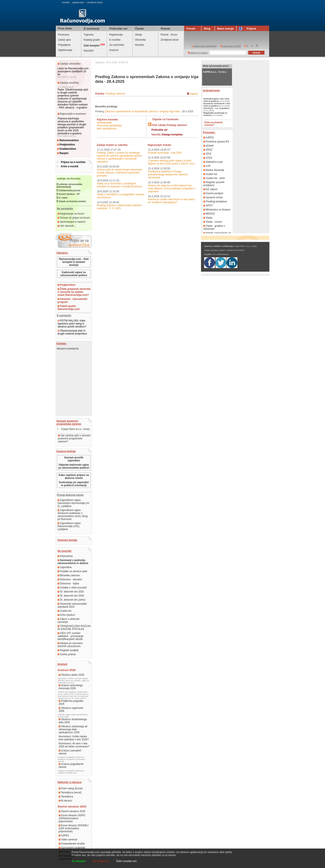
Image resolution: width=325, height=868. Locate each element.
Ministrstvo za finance (217, 210)
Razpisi (63, 153)
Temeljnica (66, 797)
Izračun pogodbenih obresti (71, 766)
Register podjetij (68, 650)
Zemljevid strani (170, 40)
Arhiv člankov (66, 615)
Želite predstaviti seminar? (213, 124)
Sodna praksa (67, 654)
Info (214, 254)
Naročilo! (89, 51)
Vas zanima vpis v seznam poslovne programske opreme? (74, 438)
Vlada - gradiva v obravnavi (214, 227)
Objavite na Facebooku (165, 119)
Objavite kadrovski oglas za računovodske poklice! (74, 466)
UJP (207, 166)
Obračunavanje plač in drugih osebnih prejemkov (72, 332)
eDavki (208, 146)
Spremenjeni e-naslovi (71, 222)
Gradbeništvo (67, 149)
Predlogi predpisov (215, 201)
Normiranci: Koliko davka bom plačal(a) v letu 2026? (74, 738)
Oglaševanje (65, 50)
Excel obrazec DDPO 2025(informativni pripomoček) (72, 818)
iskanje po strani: (198, 53)
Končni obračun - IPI (69, 194)
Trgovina (89, 35)
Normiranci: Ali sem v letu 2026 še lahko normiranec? (74, 745)
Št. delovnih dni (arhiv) (72, 600)
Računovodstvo (68, 140)
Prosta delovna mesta (70, 495)
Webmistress (223, 254)
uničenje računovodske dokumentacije (69, 185)
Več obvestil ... (67, 226)
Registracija (116, 35)
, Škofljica (215, 72)
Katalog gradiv (92, 40)
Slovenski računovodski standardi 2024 (72, 605)
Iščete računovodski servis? (216, 66)
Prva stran (65, 28)
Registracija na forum (71, 214)
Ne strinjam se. (101, 861)
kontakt (66, 2)
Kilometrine (65, 556)
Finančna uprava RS (216, 142)
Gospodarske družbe (72, 844)
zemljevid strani (95, 2)
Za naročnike (117, 45)
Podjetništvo (66, 145)
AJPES (64, 835)
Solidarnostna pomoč (70, 190)
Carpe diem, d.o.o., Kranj (245, 246)
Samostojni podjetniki (72, 848)
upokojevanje (104, 123)
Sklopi (138, 35)
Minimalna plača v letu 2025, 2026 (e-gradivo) (216, 100)
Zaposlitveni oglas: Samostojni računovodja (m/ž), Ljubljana (73, 503)
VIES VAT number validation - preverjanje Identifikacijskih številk (70, 636)
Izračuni (114, 50)
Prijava (248, 29)
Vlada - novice (213, 222)
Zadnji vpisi (64, 40)
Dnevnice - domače (70, 579)
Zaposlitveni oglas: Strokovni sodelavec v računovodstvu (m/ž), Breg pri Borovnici (73, 515)
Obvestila (140, 40)
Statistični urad (213, 162)
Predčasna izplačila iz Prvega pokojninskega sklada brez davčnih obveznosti (168, 175)
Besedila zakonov (69, 575)
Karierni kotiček (66, 451)
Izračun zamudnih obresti (70, 752)
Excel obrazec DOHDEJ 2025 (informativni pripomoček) (73, 828)
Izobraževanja (211, 90)
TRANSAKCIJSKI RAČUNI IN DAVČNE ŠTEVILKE (74, 628)
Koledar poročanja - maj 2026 (165, 153)
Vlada (208, 218)
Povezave (64, 35)
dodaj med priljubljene (204, 46)
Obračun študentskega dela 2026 (73, 721)
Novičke (140, 45)
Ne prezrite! (65, 551)
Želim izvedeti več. (127, 861)
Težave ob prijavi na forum (74, 218)
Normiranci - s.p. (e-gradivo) (216, 108)
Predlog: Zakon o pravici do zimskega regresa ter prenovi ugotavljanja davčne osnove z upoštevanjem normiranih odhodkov (119, 157)
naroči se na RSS (231, 46)
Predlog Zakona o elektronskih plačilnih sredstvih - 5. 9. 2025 (119, 207)
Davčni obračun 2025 (72, 811)
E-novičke (115, 40)
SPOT (208, 206)
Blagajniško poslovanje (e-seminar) (215, 114)
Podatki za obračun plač (72, 571)
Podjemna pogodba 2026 (71, 702)
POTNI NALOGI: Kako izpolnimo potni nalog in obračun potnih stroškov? (72, 324)
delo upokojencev (107, 129)
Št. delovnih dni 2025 (71, 592)
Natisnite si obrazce (70, 782)
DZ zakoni (210, 189)
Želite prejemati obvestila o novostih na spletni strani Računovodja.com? (74, 292)
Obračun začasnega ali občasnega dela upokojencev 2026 (73, 729)
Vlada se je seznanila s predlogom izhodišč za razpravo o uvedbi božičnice (119, 185)
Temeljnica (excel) (70, 792)
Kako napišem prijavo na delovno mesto (74, 477)
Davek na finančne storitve (72, 201)
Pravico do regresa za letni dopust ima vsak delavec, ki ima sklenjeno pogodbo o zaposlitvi (172, 188)
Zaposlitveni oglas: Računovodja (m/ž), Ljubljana (69, 526)
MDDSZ (209, 214)
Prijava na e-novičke (73, 162)
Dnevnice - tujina (68, 584)
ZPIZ (207, 154)
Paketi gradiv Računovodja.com (69, 308)
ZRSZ (208, 150)
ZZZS (208, 158)
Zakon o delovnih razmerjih (69, 621)
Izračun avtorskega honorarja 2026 (71, 687)
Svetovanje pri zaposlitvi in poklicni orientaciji (74, 484)
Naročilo (167, 135)
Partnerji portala (67, 540)
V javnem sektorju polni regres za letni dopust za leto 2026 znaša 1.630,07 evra (171, 162)
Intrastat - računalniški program (72, 301)
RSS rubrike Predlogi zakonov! (169, 125)
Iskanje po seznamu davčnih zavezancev (70, 645)
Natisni (194, 94)
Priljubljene (64, 45)
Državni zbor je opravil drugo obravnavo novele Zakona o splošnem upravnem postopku (120, 173)
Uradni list (64, 611)
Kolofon (241, 250)
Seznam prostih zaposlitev (74, 459)
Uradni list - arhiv (214, 178)
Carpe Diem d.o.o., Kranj (73, 429)
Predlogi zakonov (115, 94)
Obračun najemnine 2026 (71, 710)
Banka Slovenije (214, 170)
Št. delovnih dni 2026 (71, 596)
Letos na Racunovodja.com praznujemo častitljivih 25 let (73, 71)
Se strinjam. (79, 861)
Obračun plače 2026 (71, 675)
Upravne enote (213, 197)
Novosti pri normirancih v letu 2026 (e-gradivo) (217, 105)
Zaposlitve (65, 567)
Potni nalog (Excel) (71, 788)
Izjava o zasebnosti (228, 250)
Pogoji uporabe (211, 250)
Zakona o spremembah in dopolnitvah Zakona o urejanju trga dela (142, 111)
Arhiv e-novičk (70, 166)
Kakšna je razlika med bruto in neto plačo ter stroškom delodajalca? (171, 201)
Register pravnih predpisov (214, 184)
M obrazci (65, 801)
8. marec (63, 198)
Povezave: (209, 132)
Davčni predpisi (213, 193)
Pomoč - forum (169, 35)
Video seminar (68, 840)
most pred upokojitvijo (109, 126)
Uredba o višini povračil (72, 588)
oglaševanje (78, 2)
